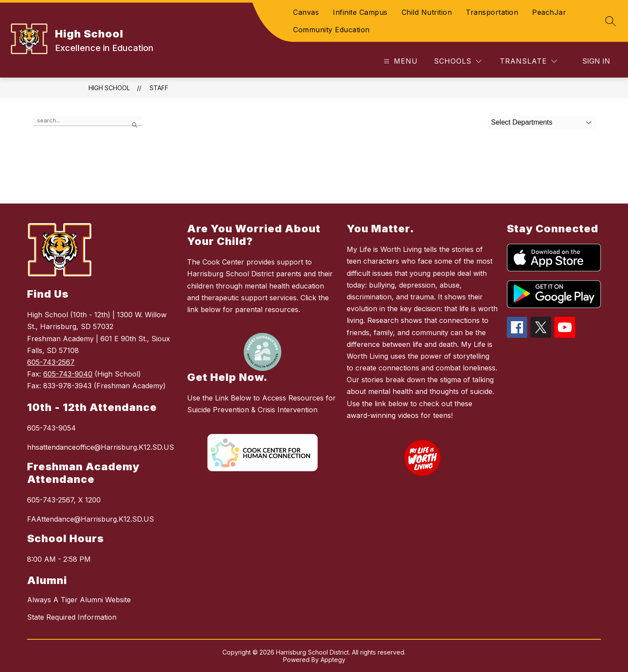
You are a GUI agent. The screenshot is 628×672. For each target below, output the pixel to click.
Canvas (306, 12)
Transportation (492, 12)
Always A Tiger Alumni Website (79, 600)
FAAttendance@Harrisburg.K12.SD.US (90, 519)
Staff (159, 88)
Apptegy (333, 660)
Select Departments (522, 122)
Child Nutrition (427, 12)
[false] (88, 121)
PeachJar (549, 12)
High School (109, 88)
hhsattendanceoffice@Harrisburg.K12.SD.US (101, 447)
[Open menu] (400, 61)
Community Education (331, 30)
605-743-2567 (51, 362)
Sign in (596, 61)
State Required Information (72, 617)
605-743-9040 (68, 374)
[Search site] (611, 21)
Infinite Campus (360, 12)
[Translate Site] (528, 61)
